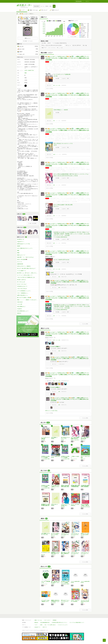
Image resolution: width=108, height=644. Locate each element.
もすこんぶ (53, 488)
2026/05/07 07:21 (65, 340)
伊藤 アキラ (44, 48)
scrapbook (19, 309)
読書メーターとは (38, 620)
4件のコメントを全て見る (51, 411)
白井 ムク (63, 603)
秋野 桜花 (63, 507)
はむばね (63, 555)
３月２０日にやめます (22, 289)
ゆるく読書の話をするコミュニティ (25, 248)
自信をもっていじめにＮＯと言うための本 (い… (85, 535)
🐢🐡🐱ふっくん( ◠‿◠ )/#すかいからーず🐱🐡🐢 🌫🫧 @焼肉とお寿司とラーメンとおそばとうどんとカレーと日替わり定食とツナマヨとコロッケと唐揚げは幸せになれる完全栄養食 (67, 58)
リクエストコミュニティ (63, 625)
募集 (18, 251)
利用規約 (55, 620)
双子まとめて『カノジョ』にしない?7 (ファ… (65, 601)
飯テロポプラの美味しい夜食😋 (24, 298)
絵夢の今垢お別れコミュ (23, 295)
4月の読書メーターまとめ (28, 41)
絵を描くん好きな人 (22, 280)
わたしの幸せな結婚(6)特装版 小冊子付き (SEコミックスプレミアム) (71, 174)
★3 (54, 340)
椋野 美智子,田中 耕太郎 (85, 507)
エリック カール (52, 48)
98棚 (25, 73)
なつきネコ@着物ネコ (55, 347)
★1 (59, 277)
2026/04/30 (64, 316)
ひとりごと (20, 262)
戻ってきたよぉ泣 (21, 282)
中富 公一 (83, 536)
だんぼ (52, 272)
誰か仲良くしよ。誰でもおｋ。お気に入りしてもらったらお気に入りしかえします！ (28, 273)
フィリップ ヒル (44, 584)
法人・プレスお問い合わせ (50, 625)
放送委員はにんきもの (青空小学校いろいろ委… (55, 553)
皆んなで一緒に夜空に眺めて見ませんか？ (26, 268)
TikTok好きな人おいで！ (22, 286)
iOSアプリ (45, 627)
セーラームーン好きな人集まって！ (25, 275)
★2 (59, 287)
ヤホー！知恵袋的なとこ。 (23, 293)
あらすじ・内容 (66, 78)
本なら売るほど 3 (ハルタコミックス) (63, 143)
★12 (54, 154)
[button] (54, 6)
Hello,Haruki (20, 302)
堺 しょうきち (60, 48)
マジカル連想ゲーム (22, 271)
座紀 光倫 (85, 45)
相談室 (19, 246)
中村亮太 (53, 584)
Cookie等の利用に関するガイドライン (60, 623)
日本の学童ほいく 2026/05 (61, 110)
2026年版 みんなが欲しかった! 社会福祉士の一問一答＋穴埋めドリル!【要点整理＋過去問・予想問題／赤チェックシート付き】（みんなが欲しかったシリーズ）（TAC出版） (72, 234)
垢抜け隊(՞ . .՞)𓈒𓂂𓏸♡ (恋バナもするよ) (25, 257)
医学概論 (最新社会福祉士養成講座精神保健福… (75, 487)
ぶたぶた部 (20, 304)
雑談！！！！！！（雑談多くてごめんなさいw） (28, 300)
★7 (54, 269)
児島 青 (49, 43)
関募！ (19, 253)
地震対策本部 (20, 264)
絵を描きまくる (21, 239)
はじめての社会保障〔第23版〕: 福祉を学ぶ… (85, 505)
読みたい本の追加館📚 (22, 259)
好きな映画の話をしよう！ (23, 311)
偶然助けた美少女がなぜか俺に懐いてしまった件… (55, 601)
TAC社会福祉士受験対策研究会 (66, 584)
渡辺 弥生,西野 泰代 (77, 45)
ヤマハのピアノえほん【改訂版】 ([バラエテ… (45, 601)
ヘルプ (36, 625)
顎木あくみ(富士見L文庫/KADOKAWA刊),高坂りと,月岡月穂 (53, 45)
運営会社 (36, 623)
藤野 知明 (43, 555)
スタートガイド (47, 620)
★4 (54, 85)
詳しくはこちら (23, 322)
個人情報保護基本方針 (45, 623)
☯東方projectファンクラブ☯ (23, 244)
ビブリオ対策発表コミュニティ (24, 291)
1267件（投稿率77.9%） (29, 70)
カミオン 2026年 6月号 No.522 (61, 260)
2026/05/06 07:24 (65, 381)
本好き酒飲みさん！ (22, 306)
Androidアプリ (37, 627)
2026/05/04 (64, 185)
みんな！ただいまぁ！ (22, 284)
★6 (54, 185)
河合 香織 (44, 43)
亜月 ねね (53, 536)
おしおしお (63, 536)
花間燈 (82, 603)
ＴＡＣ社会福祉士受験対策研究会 (59, 43)
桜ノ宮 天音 (53, 603)
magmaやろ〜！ (21, 242)
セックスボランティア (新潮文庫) (62, 74)
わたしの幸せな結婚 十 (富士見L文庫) (63, 205)
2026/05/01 (64, 269)
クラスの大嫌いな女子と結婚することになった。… (55, 487)
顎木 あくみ (68, 45)
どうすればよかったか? (46, 552)
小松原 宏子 (53, 555)
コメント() (58, 85)
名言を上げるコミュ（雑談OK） (24, 266)
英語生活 (19, 313)
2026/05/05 (64, 121)
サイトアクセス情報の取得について (77, 623)
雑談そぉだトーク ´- (22, 255)
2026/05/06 (64, 85)
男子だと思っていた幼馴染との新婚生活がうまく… (65, 553)
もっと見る (73, 37)
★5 (54, 121)
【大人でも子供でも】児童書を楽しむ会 (26, 277)
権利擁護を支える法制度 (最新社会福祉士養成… (45, 505)
